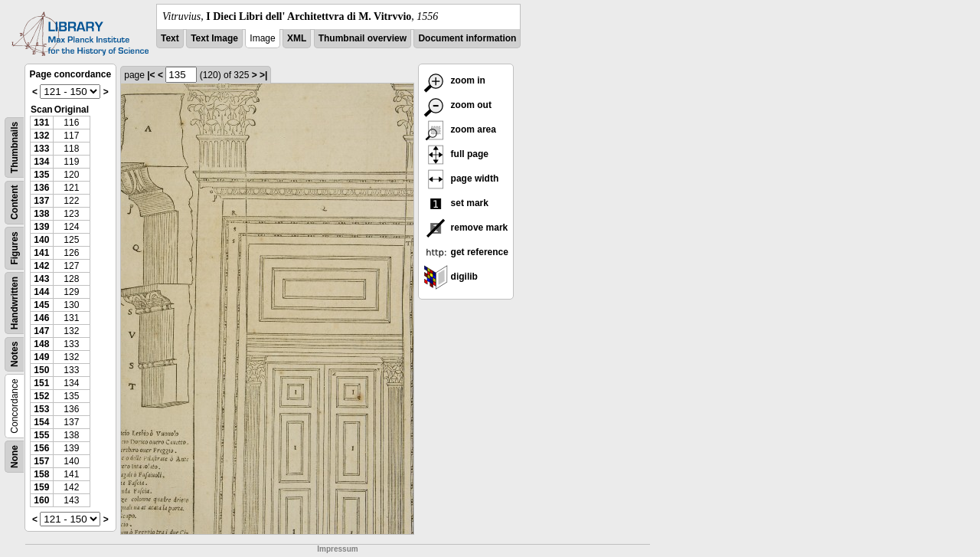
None (15, 457)
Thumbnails (15, 147)
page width (461, 179)
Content (15, 203)
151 (41, 383)
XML (297, 38)
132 (41, 136)
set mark (456, 203)
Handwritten (15, 303)
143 (41, 279)
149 (41, 357)
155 (41, 435)
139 (41, 227)
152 (41, 396)
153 (41, 409)
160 (41, 500)
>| (263, 75)
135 (41, 175)
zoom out (457, 105)
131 (41, 123)
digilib (451, 277)
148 (41, 344)
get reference (466, 252)
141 (41, 253)
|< (151, 75)
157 (41, 461)
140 (41, 240)
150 (41, 370)
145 (41, 305)
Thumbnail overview (363, 38)
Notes (15, 354)
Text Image (214, 38)
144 (41, 292)
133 (41, 149)
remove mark (465, 228)
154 (41, 422)
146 (41, 318)
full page (456, 154)
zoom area (460, 129)
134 (41, 162)
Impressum (337, 549)
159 (41, 487)
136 (41, 188)
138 (41, 214)
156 (41, 448)
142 (41, 266)
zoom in (454, 80)
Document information (467, 38)
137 (41, 201)
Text (170, 38)
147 (41, 331)
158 (41, 474)
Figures (15, 248)
